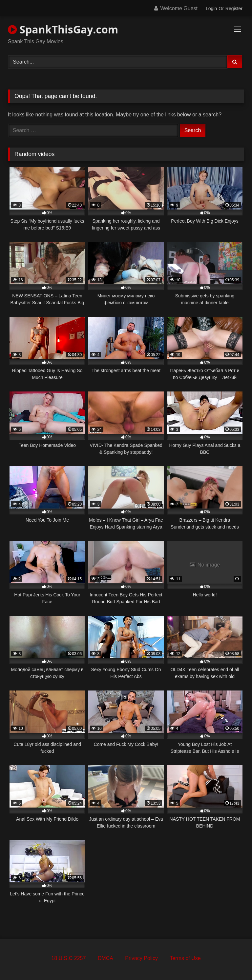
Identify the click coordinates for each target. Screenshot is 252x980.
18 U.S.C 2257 (68, 958)
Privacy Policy (141, 958)
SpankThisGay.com (63, 29)
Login (211, 9)
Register (234, 9)
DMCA (105, 958)
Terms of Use (185, 958)
